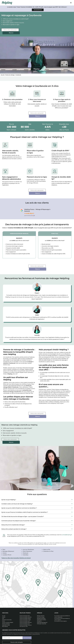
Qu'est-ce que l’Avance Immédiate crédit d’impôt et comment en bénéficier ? (25, 495)
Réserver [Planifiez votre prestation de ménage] (28, 30)
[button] (37, 482)
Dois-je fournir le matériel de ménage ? (13, 507)
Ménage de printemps (41, 601)
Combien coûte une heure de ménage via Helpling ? (17, 486)
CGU (3, 601)
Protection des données (7, 602)
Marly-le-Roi (47, 532)
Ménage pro (39, 603)
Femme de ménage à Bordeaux (26, 605)
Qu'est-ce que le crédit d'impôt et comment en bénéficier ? (19, 490)
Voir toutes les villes (24, 609)
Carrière (4, 600)
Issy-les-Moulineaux (28, 532)
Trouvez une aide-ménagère (8, 605)
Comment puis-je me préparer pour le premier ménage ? (19, 503)
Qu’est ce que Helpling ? (9, 482)
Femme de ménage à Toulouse (26, 607)
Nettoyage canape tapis (42, 606)
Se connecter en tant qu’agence (61, 603)
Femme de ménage (10, 72)
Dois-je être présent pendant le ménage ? (14, 511)
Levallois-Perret (7, 537)
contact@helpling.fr (67, 517)
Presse (4, 603)
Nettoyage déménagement (42, 605)
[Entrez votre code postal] (10, 30)
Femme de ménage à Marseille (26, 600)
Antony (5, 535)
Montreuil (26, 535)
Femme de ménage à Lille (25, 606)
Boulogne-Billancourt (8, 534)
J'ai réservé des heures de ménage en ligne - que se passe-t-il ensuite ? (23, 499)
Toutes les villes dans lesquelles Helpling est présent (16, 540)
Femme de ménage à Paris (25, 598)
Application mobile (6, 607)
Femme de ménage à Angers (25, 602)
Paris (4, 532)
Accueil (3, 72)
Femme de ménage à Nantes (25, 601)
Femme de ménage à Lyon (25, 603)
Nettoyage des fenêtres (42, 602)
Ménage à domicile (41, 598)
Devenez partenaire (6, 606)
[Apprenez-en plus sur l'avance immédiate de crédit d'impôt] (38, 10)
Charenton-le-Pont (48, 534)
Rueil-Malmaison (28, 534)
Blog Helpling (5, 609)
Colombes (26, 537)
